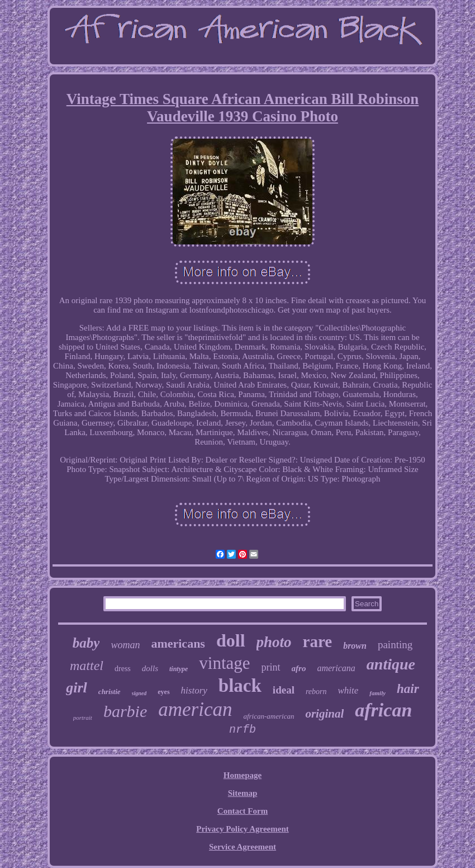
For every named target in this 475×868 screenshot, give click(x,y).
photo (274, 642)
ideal (284, 690)
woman (125, 645)
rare (318, 641)
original (324, 714)
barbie (125, 711)
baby (86, 643)
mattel (87, 666)
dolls (150, 668)
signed (139, 693)
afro (299, 668)
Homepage (243, 775)
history (194, 690)
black (240, 686)
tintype (179, 669)
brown (355, 646)
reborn (316, 692)
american (195, 709)
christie (110, 692)
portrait (83, 718)
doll (231, 640)
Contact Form (243, 811)
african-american (269, 716)
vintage (224, 663)
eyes (163, 692)
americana (336, 668)
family (377, 693)
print (271, 667)
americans (178, 643)
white (348, 690)
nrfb (243, 730)
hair (408, 689)
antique (391, 664)
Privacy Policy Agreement (243, 829)
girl (77, 688)
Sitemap (243, 793)
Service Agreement (243, 847)
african (383, 710)
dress (123, 669)
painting (395, 645)
